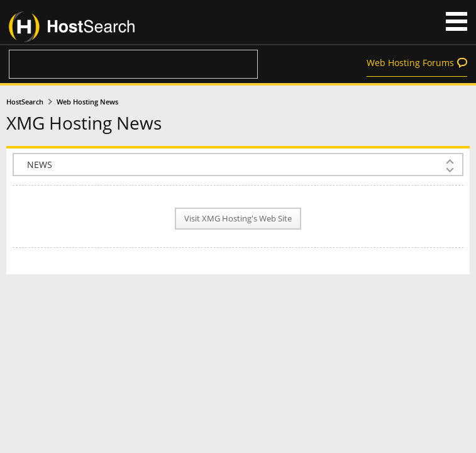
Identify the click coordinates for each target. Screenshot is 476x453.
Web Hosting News (87, 102)
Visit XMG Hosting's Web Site (238, 219)
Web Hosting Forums (410, 63)
